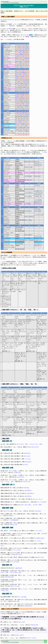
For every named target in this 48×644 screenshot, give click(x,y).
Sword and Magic (5, 2)
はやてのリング (38, 202)
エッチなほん (28, 204)
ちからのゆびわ (38, 211)
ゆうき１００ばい (29, 167)
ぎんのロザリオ (38, 246)
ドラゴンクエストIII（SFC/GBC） (11, 3)
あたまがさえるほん (29, 189)
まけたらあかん (28, 235)
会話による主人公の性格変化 (10, 609)
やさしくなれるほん (29, 240)
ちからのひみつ (28, 211)
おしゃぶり (37, 162)
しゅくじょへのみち (29, 172)
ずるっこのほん (28, 220)
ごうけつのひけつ (29, 193)
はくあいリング (38, 240)
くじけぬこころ (38, 191)
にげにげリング (38, 163)
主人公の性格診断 (30, 11)
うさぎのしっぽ (38, 196)
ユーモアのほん (28, 176)
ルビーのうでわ (38, 236)
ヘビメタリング (38, 165)
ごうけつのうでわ (38, 193)
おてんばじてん (28, 180)
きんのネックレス (38, 238)
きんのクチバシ (38, 242)
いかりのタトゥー (38, 244)
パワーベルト (37, 209)
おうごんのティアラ (39, 172)
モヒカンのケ (37, 176)
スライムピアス (38, 194)
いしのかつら (37, 185)
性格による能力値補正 (7, 11)
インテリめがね (38, 200)
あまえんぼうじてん (29, 162)
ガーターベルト (38, 204)
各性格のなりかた (19, 11)
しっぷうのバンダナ (39, 215)
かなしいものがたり (29, 216)
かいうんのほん (28, 196)
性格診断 (22, 141)
